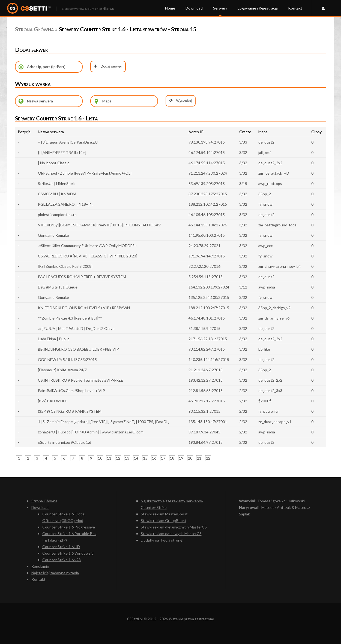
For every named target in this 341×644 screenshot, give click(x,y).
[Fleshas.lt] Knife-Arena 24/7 (62, 370)
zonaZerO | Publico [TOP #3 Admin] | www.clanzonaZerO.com (91, 432)
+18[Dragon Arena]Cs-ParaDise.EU (68, 142)
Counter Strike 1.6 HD (61, 547)
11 (109, 458)
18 (172, 458)
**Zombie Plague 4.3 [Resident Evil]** (70, 318)
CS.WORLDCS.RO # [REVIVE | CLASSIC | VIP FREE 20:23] (88, 256)
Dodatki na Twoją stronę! (162, 540)
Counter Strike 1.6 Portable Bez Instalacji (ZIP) (69, 537)
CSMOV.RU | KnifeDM (57, 194)
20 (190, 458)
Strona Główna (35, 29)
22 (208, 458)
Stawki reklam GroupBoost (164, 520)
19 (181, 458)
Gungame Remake (53, 235)
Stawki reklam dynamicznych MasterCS (174, 527)
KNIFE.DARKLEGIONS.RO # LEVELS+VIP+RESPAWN (84, 308)
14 (136, 458)
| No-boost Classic (54, 163)
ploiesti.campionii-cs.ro (57, 215)
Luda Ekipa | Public (54, 339)
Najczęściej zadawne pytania (55, 573)
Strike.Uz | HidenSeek (56, 183)
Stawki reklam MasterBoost (164, 514)
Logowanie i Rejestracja (258, 8)
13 (127, 458)
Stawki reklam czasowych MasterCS (171, 534)
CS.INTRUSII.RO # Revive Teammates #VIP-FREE (80, 380)
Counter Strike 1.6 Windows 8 (68, 553)
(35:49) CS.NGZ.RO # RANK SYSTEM (70, 411)
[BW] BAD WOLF (52, 401)
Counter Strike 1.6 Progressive (69, 527)
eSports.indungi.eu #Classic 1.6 (65, 442)
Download (194, 8)
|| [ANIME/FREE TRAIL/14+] (62, 152)
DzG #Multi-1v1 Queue (58, 287)
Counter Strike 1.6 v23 (62, 560)
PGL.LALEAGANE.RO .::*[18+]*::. (66, 204)
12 (118, 458)
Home (170, 8)
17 (163, 458)
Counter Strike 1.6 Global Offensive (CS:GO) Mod (64, 517)
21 (199, 458)
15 (145, 458)
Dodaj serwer (108, 66)
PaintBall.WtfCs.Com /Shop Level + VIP (71, 391)
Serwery (220, 8)
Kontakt (295, 8)
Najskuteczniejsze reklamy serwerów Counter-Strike (172, 504)
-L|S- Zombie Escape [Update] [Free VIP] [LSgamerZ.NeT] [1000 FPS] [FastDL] (104, 422)
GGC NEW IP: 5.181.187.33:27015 (67, 359)
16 (154, 458)
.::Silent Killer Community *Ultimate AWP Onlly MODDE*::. (88, 246)
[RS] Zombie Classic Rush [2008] (65, 266)
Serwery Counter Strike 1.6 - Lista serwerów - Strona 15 (128, 29)
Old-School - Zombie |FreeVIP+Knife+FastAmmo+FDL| (85, 173)
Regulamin (40, 566)
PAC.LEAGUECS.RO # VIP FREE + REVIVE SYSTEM (82, 277)
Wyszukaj (181, 101)
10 (100, 458)
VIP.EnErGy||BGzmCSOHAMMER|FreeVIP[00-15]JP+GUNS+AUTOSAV (99, 225)
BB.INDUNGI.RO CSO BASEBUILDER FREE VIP (78, 349)
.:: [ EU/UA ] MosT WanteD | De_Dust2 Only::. (77, 328)
